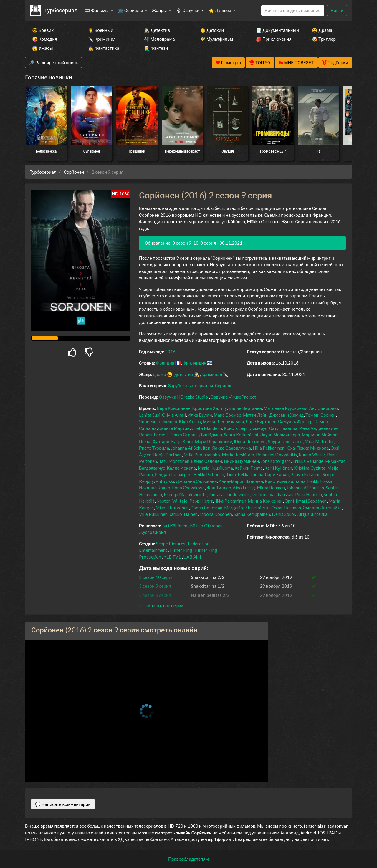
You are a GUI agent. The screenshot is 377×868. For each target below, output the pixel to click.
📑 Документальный (276, 30)
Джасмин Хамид (286, 415)
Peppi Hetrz (201, 501)
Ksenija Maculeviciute (185, 494)
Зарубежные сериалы (191, 385)
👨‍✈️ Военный (101, 30)
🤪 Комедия (45, 39)
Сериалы (224, 385)
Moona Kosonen (216, 514)
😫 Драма (322, 30)
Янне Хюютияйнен (158, 421)
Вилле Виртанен (245, 408)
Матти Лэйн (255, 415)
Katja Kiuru (182, 441)
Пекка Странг (183, 435)
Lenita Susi (150, 415)
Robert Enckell (153, 435)
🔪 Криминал (102, 39)
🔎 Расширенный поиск (53, 62)
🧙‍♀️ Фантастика (104, 48)
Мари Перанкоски (214, 441)
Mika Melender (319, 441)
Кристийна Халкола (285, 481)
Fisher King (181, 550)
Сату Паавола (283, 428)
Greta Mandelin (207, 428)
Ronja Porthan (167, 455)
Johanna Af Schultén (191, 448)
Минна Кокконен (265, 501)
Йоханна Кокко (155, 488)
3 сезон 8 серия (155, 595)
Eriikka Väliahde (308, 461)
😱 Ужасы (43, 48)
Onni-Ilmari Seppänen (306, 501)
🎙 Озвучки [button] (188, 10)
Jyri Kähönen (175, 526)
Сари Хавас (277, 474)
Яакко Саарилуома (232, 448)
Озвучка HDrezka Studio (184, 397)
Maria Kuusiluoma (215, 468)
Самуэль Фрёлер (295, 421)
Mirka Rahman (271, 488)
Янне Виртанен (261, 421)
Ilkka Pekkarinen (230, 501)
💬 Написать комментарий (63, 804)
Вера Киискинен (174, 408)
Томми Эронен (321, 415)
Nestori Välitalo (172, 501)
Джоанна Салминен (196, 481)
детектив (184, 374)
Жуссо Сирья (152, 532)
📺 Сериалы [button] (131, 10)
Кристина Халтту (209, 408)
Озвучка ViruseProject (233, 397)
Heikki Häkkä (320, 481)
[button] (161, 605)
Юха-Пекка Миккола (307, 448)
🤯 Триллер (324, 39)
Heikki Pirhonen (209, 474)
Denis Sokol (283, 514)
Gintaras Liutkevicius (229, 494)
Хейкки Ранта (249, 468)
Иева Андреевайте (318, 428)
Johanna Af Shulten (305, 488)
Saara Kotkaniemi (241, 435)
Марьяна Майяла (320, 435)
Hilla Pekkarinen (269, 448)
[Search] (293, 10)
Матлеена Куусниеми (286, 408)
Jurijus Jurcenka (312, 514)
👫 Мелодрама (159, 39)
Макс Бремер (228, 415)
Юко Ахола (190, 421)
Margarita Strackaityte (247, 508)
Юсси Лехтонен (250, 441)
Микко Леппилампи (223, 421)
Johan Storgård (276, 461)
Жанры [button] (160, 10)
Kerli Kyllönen (278, 468)
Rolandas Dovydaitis (276, 455)
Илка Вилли (200, 415)
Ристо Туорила (154, 448)
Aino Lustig (244, 488)
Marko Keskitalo (238, 455)
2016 (170, 352)
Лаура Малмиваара (280, 435)
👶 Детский (212, 30)
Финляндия (194, 363)
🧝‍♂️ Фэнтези (156, 48)
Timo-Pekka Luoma (245, 474)
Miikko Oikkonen (206, 526)
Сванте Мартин (174, 428)
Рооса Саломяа (206, 508)
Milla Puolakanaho (202, 455)
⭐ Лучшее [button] (220, 10)
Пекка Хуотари (154, 441)
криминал (212, 374)
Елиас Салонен (207, 461)
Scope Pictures (171, 544)
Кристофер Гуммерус (246, 428)
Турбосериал (61, 10)
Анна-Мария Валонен (241, 481)
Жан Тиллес (219, 488)
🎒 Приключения (274, 39)
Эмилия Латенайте (322, 508)
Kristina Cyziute (310, 468)
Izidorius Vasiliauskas (272, 494)
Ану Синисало (324, 408)
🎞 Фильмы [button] (97, 10)
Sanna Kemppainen (252, 514)
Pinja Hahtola (309, 494)
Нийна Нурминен (241, 461)
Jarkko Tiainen (183, 514)
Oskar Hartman (286, 508)
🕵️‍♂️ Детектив (157, 30)
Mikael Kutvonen (172, 508)
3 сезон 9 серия (155, 586)
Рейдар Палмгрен (173, 474)
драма (159, 374)
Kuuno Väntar (312, 455)
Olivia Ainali (174, 415)
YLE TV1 (172, 557)
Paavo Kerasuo (305, 474)
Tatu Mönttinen (174, 461)
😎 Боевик (43, 30)
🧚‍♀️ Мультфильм (216, 39)
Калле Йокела (181, 468)
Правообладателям (188, 859)
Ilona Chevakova (188, 488)
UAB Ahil (192, 557)
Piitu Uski (165, 481)
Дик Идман (211, 435)
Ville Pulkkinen (153, 514)
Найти (337, 10)
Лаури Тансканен (285, 441)
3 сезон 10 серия (156, 577)
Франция (165, 363)
